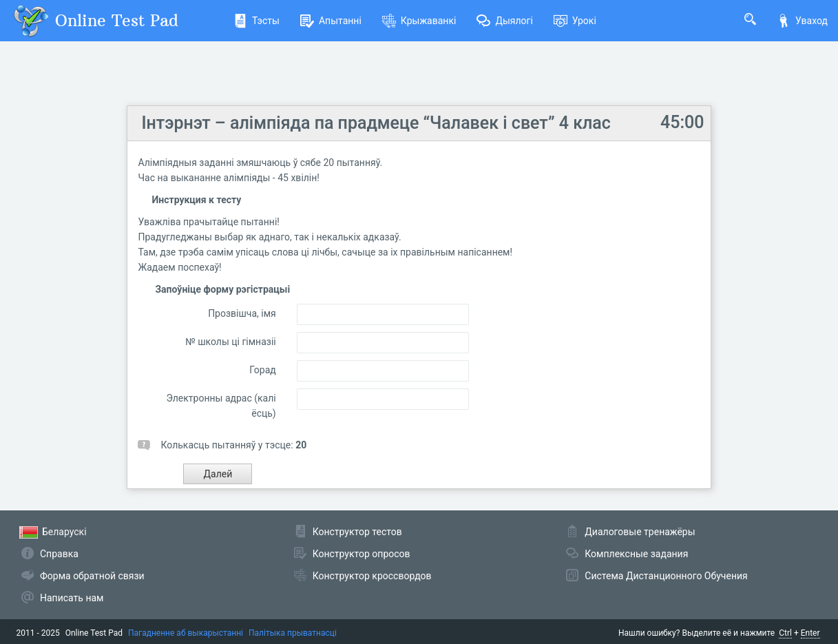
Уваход (802, 21)
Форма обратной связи (92, 576)
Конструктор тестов (357, 532)
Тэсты (256, 21)
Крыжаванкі (419, 21)
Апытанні (331, 21)
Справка (59, 554)
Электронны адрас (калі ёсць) (221, 406)
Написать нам (72, 598)
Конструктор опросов (362, 554)
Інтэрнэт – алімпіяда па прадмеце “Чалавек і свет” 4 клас (376, 123)
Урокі (575, 21)
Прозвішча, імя (242, 313)
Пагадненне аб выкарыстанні (186, 633)
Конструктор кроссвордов (372, 576)
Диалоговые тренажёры (640, 532)
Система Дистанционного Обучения (666, 576)
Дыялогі (504, 21)
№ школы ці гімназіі (230, 342)
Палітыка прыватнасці (293, 633)
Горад (262, 370)
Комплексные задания (636, 554)
